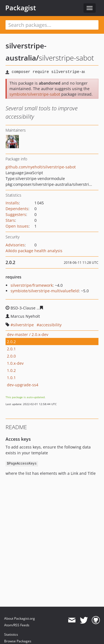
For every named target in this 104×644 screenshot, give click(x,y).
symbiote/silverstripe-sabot (35, 94)
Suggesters (16, 214)
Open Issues (17, 226)
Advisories (15, 245)
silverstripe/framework (32, 285)
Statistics (11, 634)
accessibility (50, 325)
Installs (12, 203)
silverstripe (23, 325)
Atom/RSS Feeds (17, 625)
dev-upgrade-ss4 (23, 385)
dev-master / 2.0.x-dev (28, 334)
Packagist (21, 8)
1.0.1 (11, 378)
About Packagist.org (20, 618)
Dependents (17, 209)
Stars (10, 220)
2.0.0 (11, 356)
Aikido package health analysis (34, 251)
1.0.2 (11, 370)
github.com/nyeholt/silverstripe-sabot (41, 167)
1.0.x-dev (15, 363)
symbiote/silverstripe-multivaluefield (45, 291)
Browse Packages (18, 641)
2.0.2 (11, 342)
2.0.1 (11, 349)
